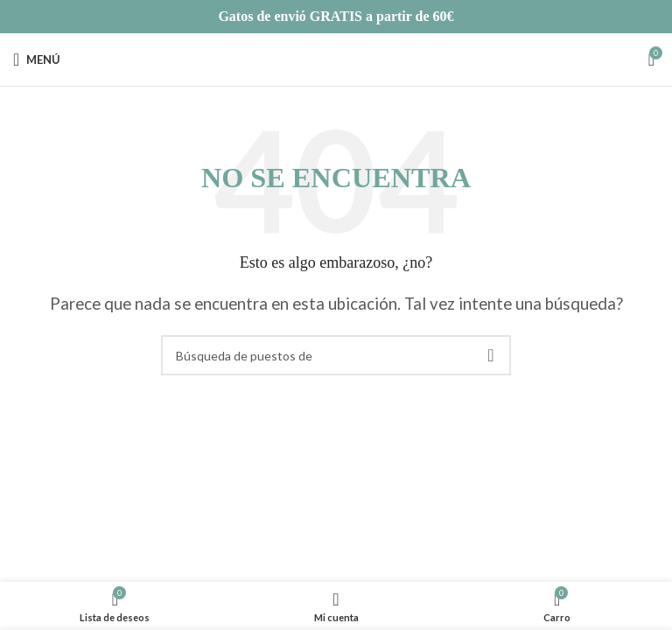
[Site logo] (336, 57)
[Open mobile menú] (37, 59)
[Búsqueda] (336, 355)
